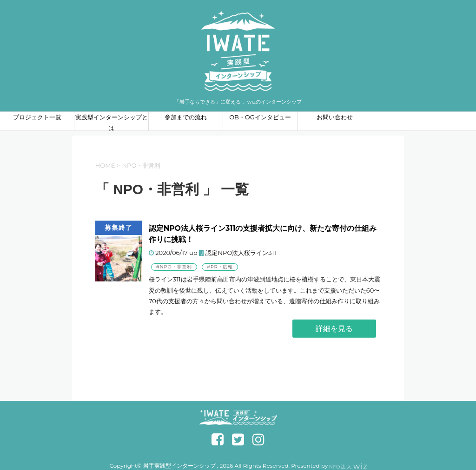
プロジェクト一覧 (37, 117)
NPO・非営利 (176, 267)
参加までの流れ (186, 117)
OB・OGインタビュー (260, 117)
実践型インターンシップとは (112, 122)
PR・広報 (222, 267)
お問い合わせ (335, 117)
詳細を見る (334, 329)
